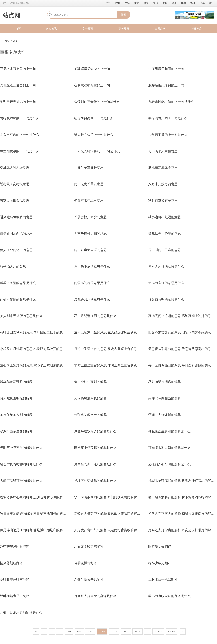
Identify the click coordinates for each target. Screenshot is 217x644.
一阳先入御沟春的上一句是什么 (97, 151)
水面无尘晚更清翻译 (89, 547)
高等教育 (124, 29)
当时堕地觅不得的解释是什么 (21, 448)
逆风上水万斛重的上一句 (18, 69)
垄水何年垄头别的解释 (16, 415)
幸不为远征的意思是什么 (166, 267)
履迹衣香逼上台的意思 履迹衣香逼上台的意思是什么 (112, 349)
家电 (212, 3)
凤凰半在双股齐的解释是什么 (95, 431)
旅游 (137, 3)
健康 (174, 3)
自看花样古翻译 (86, 563)
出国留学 (160, 29)
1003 (126, 632)
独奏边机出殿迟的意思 (165, 217)
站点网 (11, 15)
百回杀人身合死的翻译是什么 (95, 596)
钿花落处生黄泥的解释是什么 (169, 431)
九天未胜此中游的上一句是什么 (171, 102)
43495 (172, 632)
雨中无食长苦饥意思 (89, 184)
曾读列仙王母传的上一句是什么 (97, 102)
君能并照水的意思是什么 (92, 299)
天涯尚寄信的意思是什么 (166, 283)
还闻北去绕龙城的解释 (165, 415)
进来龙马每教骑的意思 (16, 217)
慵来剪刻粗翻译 (11, 563)
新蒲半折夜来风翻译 (89, 580)
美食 (165, 3)
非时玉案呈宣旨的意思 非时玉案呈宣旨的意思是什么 (112, 365)
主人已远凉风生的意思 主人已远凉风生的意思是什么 (112, 332)
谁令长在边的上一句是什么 (94, 135)
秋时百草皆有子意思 (163, 201)
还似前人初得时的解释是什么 (169, 464)
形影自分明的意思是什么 (166, 299)
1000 (90, 632)
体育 (184, 3)
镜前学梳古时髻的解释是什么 (21, 464)
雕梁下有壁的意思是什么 (18, 283)
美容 (156, 3)
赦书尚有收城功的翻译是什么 (169, 596)
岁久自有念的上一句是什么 (20, 135)
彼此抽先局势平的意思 (165, 234)
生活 (127, 3)
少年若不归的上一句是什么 (168, 135)
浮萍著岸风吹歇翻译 (15, 547)
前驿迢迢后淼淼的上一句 (92, 69)
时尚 (146, 3)
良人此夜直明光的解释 (16, 398)
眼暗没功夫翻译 (160, 547)
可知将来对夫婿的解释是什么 (169, 448)
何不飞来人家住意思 (163, 151)
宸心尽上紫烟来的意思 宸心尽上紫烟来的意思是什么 (38, 365)
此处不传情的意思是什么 (18, 299)
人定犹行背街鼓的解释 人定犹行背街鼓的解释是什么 (112, 530)
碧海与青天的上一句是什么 (168, 118)
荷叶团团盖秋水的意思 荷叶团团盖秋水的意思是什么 (38, 332)
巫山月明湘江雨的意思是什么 (95, 316)
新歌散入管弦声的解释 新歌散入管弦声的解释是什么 (112, 514)
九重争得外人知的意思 (90, 234)
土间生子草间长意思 (89, 168)
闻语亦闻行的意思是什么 (92, 283)
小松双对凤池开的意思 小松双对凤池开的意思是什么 (38, 349)
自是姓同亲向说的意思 (16, 234)
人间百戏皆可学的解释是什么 (21, 481)
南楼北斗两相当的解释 (165, 398)
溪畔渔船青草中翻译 (15, 596)
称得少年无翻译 (160, 563)
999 (79, 632)
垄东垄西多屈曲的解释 (16, 431)
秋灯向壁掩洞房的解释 (165, 382)
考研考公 (196, 29)
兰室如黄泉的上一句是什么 (20, 151)
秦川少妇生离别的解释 (90, 382)
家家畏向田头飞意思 (15, 201)
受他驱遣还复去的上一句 (18, 85)
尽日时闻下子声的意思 (165, 250)
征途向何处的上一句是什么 (94, 118)
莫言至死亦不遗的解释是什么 (95, 464)
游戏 (193, 3)
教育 (118, 3)
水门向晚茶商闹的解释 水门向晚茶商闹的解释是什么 (112, 497)
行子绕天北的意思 (13, 267)
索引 (15, 41)
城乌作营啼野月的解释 (16, 382)
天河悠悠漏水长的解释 (90, 398)
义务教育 (88, 29)
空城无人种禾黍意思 (15, 168)
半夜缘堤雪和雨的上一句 (166, 69)
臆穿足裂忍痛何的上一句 (166, 85)
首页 (18, 29)
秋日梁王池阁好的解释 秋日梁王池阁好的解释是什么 (38, 514)
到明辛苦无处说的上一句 (18, 102)
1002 (114, 632)
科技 (109, 3)
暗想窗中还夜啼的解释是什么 (95, 448)
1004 (138, 632)
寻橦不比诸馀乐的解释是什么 (95, 481)
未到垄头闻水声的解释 (90, 415)
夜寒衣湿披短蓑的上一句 (92, 85)
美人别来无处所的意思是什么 (21, 316)
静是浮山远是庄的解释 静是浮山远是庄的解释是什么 (38, 530)
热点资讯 (52, 29)
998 (69, 632)
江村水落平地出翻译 (163, 580)
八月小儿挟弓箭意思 (163, 184)
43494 (158, 632)
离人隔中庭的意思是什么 (92, 267)
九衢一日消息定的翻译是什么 (21, 612)
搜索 (124, 15)
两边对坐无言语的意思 (90, 250)
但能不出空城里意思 (89, 201)
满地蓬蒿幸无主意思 (163, 168)
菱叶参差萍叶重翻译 (15, 580)
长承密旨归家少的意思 (90, 217)
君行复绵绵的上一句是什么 (20, 118)
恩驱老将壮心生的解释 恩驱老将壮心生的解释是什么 (38, 497)
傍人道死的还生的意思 (16, 250)
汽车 (202, 3)
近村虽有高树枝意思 (15, 184)
